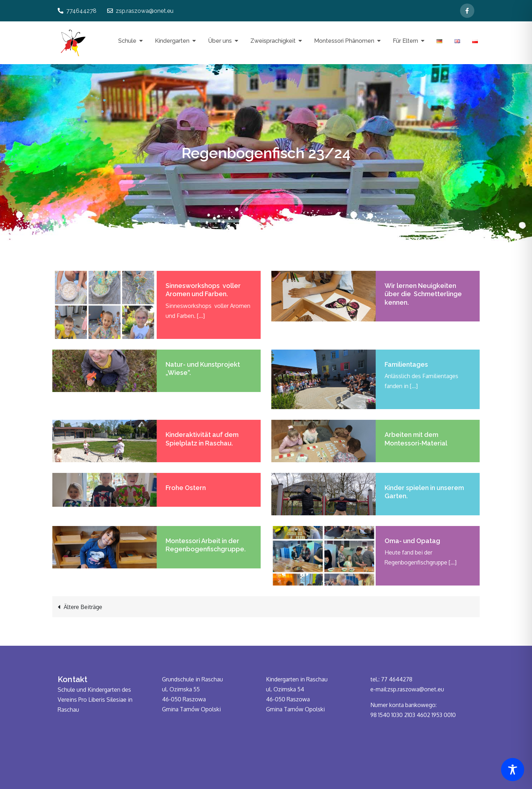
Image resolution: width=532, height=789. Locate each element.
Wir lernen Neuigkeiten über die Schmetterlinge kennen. (423, 294)
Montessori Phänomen (344, 41)
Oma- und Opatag (412, 541)
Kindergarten (172, 41)
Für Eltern (405, 41)
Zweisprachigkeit (273, 41)
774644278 (77, 11)
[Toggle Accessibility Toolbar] (513, 770)
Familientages (406, 364)
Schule (127, 41)
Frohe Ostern (186, 488)
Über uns (220, 41)
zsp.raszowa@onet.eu (140, 11)
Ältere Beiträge (83, 607)
